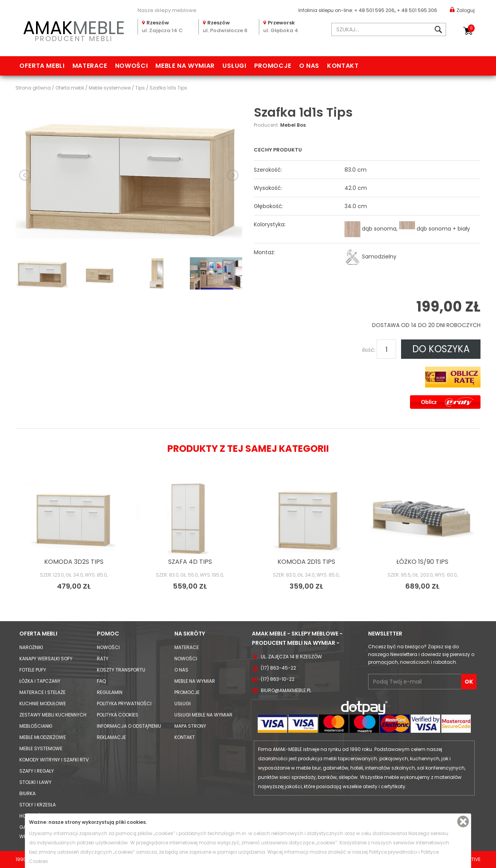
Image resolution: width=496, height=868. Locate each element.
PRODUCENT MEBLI (74, 30)
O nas (309, 66)
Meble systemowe (41, 748)
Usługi (234, 66)
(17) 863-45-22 (278, 668)
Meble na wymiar (185, 66)
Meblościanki (36, 726)
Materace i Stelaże (42, 692)
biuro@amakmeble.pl (286, 690)
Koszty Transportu (121, 670)
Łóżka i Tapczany (40, 681)
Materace (90, 66)
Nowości (131, 66)
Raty (103, 659)
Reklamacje (111, 737)
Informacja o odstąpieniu (129, 726)
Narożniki (31, 647)
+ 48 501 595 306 (417, 10)
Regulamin (110, 692)
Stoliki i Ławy (35, 782)
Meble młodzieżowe (43, 737)
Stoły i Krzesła (38, 805)
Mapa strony (190, 726)
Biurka (28, 793)
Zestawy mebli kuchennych (53, 715)
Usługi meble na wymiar (203, 715)
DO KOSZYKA (441, 349)
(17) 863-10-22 (278, 679)
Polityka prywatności (124, 704)
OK (469, 682)
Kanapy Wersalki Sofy (46, 659)
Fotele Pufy (33, 670)
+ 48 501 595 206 (374, 10)
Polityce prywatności (393, 852)
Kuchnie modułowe (43, 704)
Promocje (273, 66)
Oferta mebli (42, 66)
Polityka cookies (118, 715)
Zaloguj (462, 10)
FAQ (101, 681)
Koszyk (471, 28)
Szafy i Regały (37, 771)
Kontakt (343, 66)
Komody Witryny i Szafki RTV (54, 760)
